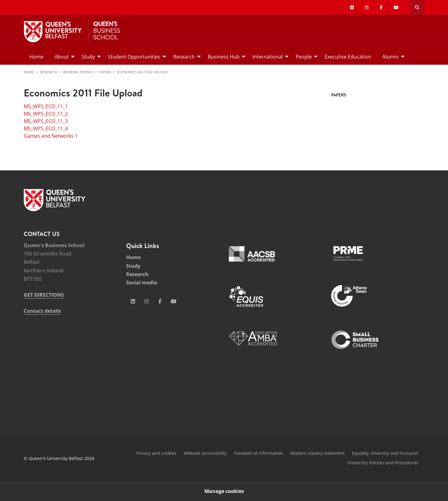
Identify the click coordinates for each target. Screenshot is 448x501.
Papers (105, 72)
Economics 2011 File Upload (142, 72)
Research (48, 72)
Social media (142, 283)
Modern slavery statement (318, 453)
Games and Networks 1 (51, 136)
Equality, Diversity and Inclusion (385, 453)
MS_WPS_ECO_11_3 (46, 121)
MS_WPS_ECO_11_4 (46, 128)
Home (29, 72)
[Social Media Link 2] (146, 301)
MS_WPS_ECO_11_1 (46, 106)
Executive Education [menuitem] (348, 57)
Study (133, 266)
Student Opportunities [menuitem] (134, 57)
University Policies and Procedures (383, 463)
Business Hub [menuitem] (224, 57)
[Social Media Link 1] (133, 301)
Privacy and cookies (156, 453)
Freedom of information (259, 453)
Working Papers (78, 72)
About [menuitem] (62, 57)
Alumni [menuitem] (390, 57)
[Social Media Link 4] (174, 301)
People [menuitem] (304, 57)
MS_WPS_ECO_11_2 (46, 114)
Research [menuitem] (184, 57)
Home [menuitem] (36, 57)
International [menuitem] (268, 57)
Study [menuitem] (88, 57)
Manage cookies (224, 491)
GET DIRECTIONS (44, 295)
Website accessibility (205, 453)
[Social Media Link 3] (160, 301)
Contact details (42, 311)
